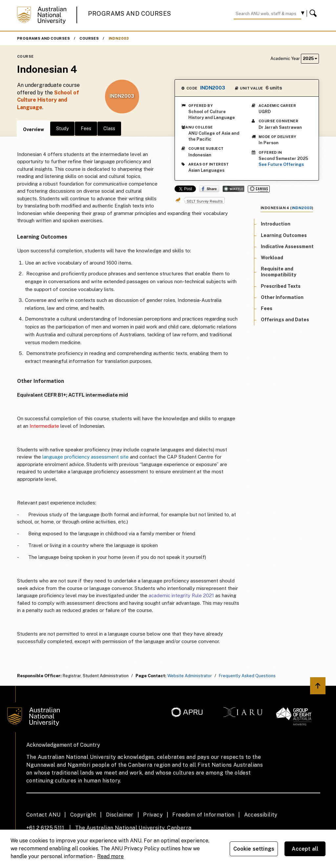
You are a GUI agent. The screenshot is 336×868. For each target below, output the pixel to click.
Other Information (282, 297)
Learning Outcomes (284, 235)
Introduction (276, 224)
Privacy (153, 815)
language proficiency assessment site (85, 457)
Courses (89, 38)
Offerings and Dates (285, 320)
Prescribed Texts (281, 286)
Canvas (259, 189)
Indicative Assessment (287, 247)
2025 (310, 59)
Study (62, 128)
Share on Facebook (209, 189)
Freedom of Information (203, 815)
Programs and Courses (130, 14)
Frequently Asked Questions (247, 676)
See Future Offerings (281, 164)
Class (109, 128)
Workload (272, 258)
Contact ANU (43, 815)
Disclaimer (120, 815)
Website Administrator (190, 676)
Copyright (83, 815)
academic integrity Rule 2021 (181, 595)
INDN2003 (119, 38)
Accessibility (261, 815)
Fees (86, 128)
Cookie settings (254, 849)
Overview (33, 129)
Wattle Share (233, 189)
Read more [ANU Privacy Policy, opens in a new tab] (110, 856)
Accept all (305, 849)
